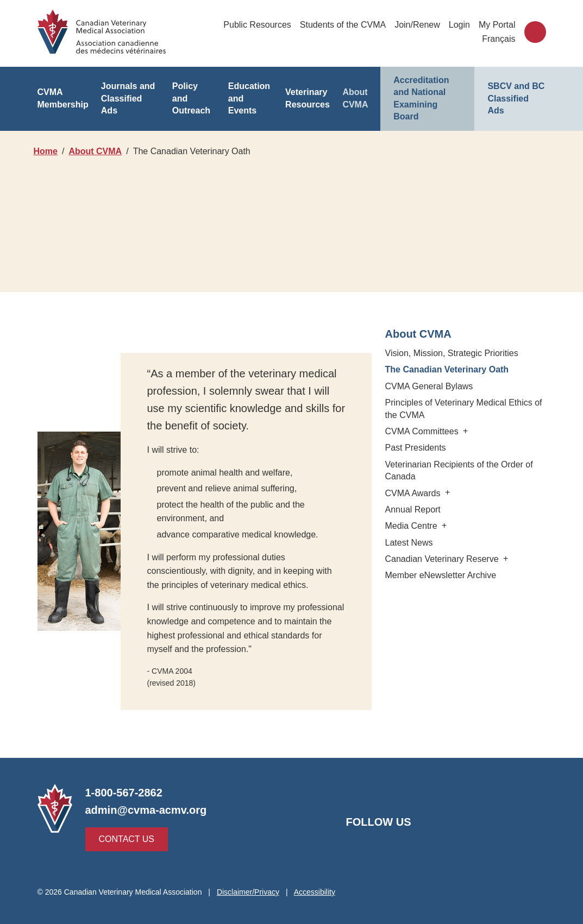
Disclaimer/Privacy (250, 892)
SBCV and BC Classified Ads (514, 92)
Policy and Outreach (193, 92)
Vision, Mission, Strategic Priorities (452, 353)
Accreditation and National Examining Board (427, 92)
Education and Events (248, 92)
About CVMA (355, 92)
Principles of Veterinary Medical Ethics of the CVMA (464, 409)
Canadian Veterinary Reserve (446, 559)
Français (500, 39)
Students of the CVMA (343, 25)
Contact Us (124, 839)
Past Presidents (416, 448)
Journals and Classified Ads (127, 92)
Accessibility (317, 892)
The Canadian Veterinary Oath (447, 369)
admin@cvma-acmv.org (145, 810)
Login (459, 25)
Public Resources (258, 25)
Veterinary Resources (308, 92)
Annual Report (412, 510)
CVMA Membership (63, 92)
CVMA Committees (427, 431)
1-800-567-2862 (125, 793)
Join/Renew (417, 25)
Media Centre (416, 526)
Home (46, 151)
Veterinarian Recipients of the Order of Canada (458, 470)
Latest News (410, 543)
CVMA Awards (418, 493)
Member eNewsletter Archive (441, 575)
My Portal (497, 25)
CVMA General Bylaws (428, 386)
